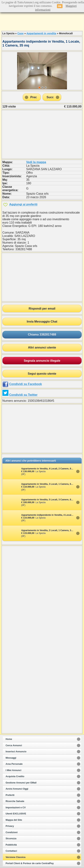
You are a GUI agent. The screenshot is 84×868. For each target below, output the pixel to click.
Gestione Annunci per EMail (21, 783)
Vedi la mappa (36, 162)
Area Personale (14, 764)
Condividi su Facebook (25, 384)
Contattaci (11, 851)
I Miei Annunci (13, 770)
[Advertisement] (42, 20)
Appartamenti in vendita (41, 33)
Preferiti (10, 795)
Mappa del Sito (14, 820)
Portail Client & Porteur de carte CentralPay (30, 863)
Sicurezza (11, 839)
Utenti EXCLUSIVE (16, 814)
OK (60, 6)
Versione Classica (15, 857)
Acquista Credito (15, 776)
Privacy (10, 826)
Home (9, 739)
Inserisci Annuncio (16, 752)
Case (20, 33)
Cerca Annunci (14, 745)
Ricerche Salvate (15, 801)
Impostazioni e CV (16, 808)
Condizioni (12, 832)
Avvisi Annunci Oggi (17, 789)
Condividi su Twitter (23, 395)
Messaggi (11, 758)
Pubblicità (11, 845)
